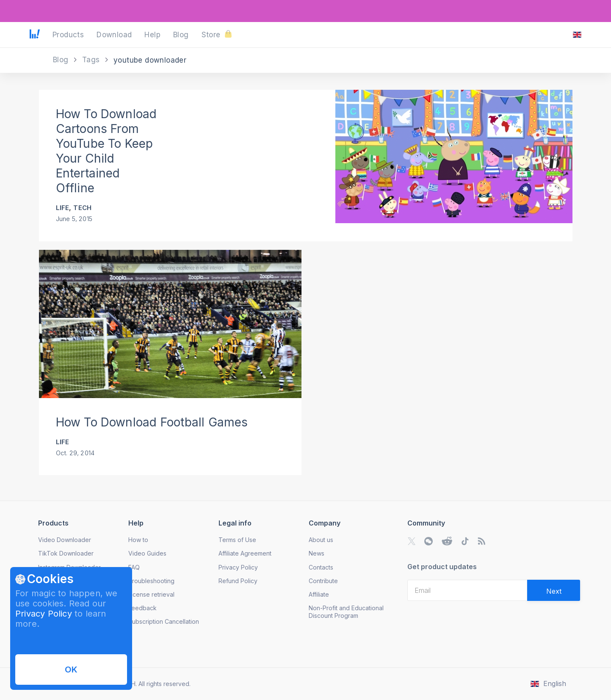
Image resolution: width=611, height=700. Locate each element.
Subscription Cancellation (164, 621)
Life (63, 208)
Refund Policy (238, 581)
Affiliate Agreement (245, 553)
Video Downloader (65, 540)
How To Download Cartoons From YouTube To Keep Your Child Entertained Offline (106, 151)
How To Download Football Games (152, 422)
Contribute (323, 581)
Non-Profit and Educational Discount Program (346, 612)
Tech (82, 208)
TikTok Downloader (66, 553)
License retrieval (151, 594)
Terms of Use (237, 540)
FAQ (134, 567)
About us (321, 540)
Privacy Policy (44, 614)
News (317, 553)
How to (138, 540)
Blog (62, 60)
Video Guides (147, 553)
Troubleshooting (151, 581)
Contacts (321, 567)
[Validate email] (554, 590)
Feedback (142, 608)
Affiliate (319, 594)
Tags (92, 60)
